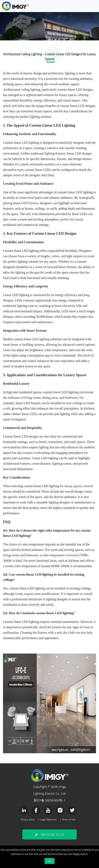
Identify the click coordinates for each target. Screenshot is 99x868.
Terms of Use (69, 820)
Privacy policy (28, 820)
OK (49, 861)
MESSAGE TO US (49, 834)
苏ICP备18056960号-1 (49, 800)
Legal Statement (48, 820)
